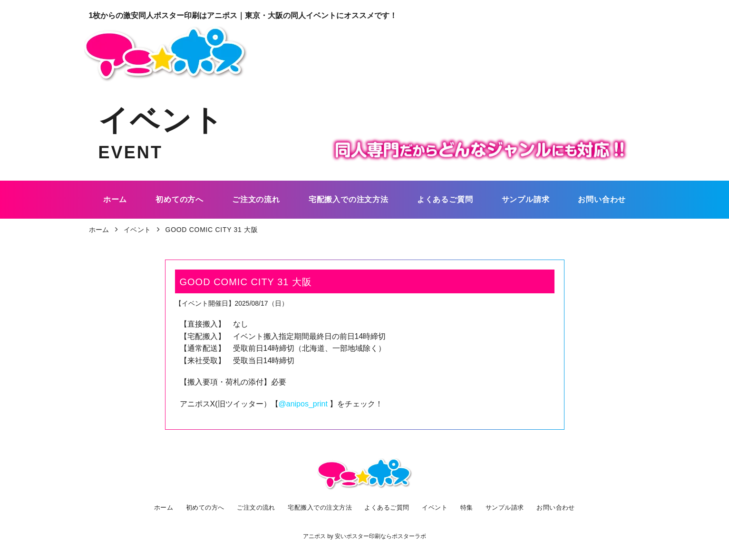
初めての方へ (203, 507)
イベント (437, 507)
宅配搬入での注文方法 (320, 507)
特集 (467, 507)
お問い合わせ (556, 507)
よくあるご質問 (389, 507)
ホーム (162, 507)
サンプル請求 (505, 507)
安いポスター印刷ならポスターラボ (380, 536)
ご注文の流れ (254, 507)
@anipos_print (304, 404)
